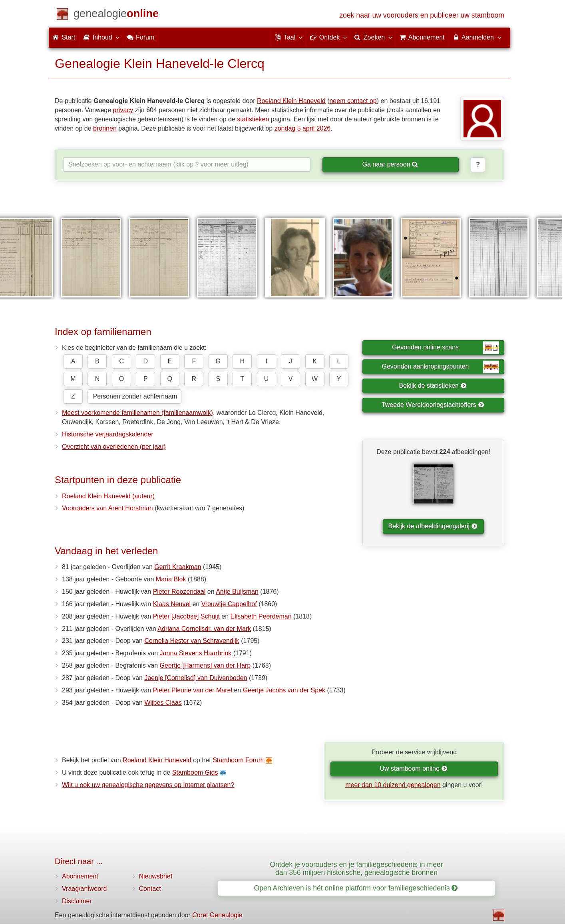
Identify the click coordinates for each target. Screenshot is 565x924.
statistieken (253, 119)
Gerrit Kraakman (178, 567)
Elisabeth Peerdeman (261, 616)
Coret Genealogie (217, 915)
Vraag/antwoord (84, 889)
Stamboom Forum (238, 760)
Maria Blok (171, 579)
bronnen (105, 128)
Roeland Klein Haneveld (291, 101)
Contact (150, 889)
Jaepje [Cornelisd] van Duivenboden (196, 678)
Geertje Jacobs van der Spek (284, 690)
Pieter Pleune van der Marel (193, 690)
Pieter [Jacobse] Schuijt (186, 616)
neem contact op (353, 101)
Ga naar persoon (390, 164)
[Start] (116, 15)
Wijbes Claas (163, 703)
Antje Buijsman (237, 592)
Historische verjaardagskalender (108, 434)
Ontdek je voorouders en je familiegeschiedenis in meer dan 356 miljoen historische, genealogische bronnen (356, 868)
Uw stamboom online (413, 768)
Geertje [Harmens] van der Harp (205, 665)
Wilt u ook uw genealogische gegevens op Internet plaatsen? (148, 785)
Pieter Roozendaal (179, 592)
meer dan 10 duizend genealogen (393, 785)
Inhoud (101, 37)
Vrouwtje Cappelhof (229, 604)
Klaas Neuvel (172, 604)
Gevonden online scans (446, 348)
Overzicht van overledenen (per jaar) (114, 447)
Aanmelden (476, 37)
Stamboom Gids (195, 772)
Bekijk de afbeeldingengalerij (433, 526)
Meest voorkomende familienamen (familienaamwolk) (137, 413)
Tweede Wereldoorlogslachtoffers (433, 405)
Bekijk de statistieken (433, 386)
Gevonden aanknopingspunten (441, 367)
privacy (123, 110)
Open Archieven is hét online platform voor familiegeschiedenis (356, 888)
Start (64, 37)
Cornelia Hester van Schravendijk (192, 641)
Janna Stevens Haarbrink (196, 653)
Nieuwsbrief (156, 876)
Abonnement (80, 876)
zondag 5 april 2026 (303, 128)
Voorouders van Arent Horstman (107, 508)
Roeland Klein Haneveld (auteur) (108, 496)
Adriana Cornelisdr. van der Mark (204, 629)
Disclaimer (77, 901)
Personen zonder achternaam (135, 396)
